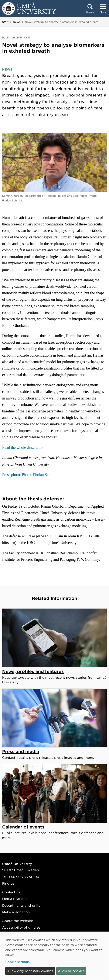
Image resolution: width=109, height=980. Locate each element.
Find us (8, 883)
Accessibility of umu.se (21, 927)
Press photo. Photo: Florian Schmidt (30, 475)
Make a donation (16, 912)
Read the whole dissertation (23, 448)
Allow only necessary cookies (30, 971)
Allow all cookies (71, 971)
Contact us (11, 892)
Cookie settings (17, 962)
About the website (18, 921)
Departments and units (21, 905)
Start (5, 22)
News (17, 22)
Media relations (15, 899)
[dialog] (54, 956)
